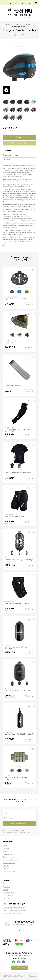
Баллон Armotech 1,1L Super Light (19, 560)
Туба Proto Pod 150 (13, 386)
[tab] (19, 151)
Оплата (5, 890)
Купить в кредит (19, 143)
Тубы (7, 384)
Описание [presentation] (7, 150)
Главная (8, 25)
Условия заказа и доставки (12, 914)
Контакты (6, 899)
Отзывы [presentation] (6, 160)
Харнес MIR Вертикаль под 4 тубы (17, 778)
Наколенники (9, 602)
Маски (7, 340)
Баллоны (8, 558)
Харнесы (8, 776)
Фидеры (18, 25)
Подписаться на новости (19, 824)
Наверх (34, 976)
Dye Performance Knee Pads (17, 603)
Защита (5, 869)
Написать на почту (19, 968)
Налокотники (9, 427)
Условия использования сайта (14, 908)
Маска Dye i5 (10, 342)
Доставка (6, 887)
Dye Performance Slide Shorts (18, 516)
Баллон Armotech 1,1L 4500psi (18, 691)
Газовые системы (9, 854)
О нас (5, 884)
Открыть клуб (8, 896)
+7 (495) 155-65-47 (19, 15)
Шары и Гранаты (9, 857)
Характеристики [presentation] (10, 155)
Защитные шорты (11, 515)
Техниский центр (9, 893)
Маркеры (6, 848)
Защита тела (9, 471)
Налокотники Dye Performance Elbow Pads (18, 430)
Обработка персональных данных (15, 911)
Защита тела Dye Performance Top (18, 474)
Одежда (6, 866)
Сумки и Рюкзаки (9, 863)
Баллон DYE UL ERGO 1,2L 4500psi (16, 648)
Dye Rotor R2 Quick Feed (15, 299)
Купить (19, 137)
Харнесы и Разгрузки (10, 860)
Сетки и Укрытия (9, 872)
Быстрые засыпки (11, 297)
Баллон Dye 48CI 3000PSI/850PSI (19, 734)
